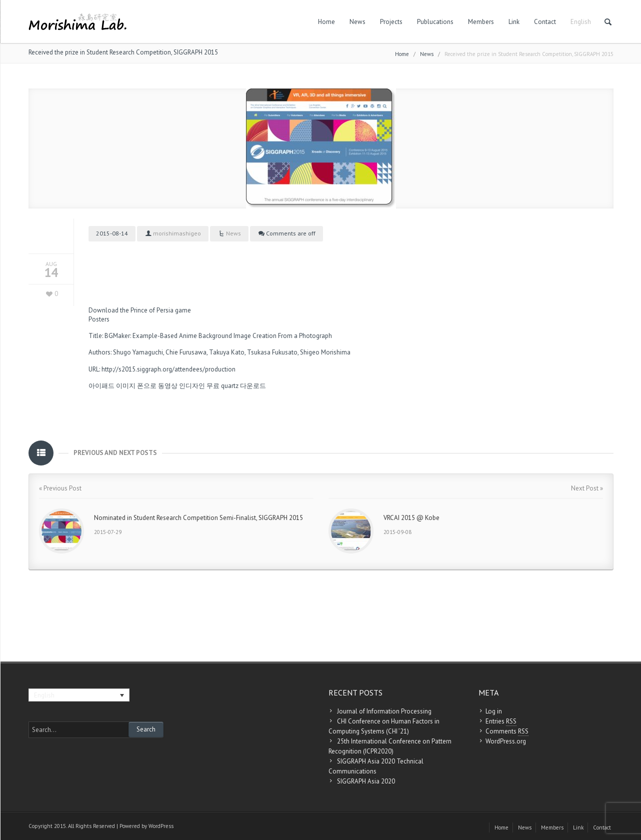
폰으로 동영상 (157, 386)
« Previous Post (60, 488)
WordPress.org (506, 741)
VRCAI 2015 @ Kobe (411, 518)
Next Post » (587, 488)
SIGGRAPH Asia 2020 (366, 781)
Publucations (435, 22)
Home (326, 22)
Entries (501, 721)
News (357, 22)
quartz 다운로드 (243, 386)
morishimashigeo (177, 233)
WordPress (161, 826)
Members (481, 22)
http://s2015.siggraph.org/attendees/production (168, 369)
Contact (545, 22)
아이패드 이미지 (112, 386)
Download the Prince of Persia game (140, 310)
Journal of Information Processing (384, 711)
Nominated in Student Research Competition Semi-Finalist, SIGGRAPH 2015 (198, 518)
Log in (494, 711)
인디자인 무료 (199, 386)
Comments (507, 731)
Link (514, 22)
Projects (391, 22)
